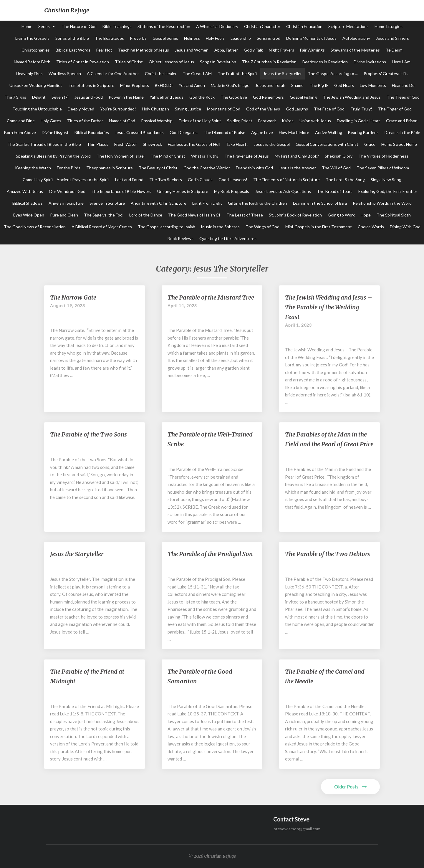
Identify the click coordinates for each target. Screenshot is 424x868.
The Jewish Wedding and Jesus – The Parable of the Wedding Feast (329, 307)
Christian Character (262, 26)
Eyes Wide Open (29, 215)
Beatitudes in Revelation (325, 62)
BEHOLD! (164, 85)
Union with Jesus (315, 121)
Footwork (267, 121)
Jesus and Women (192, 50)
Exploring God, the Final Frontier (388, 191)
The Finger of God (395, 109)
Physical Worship (157, 121)
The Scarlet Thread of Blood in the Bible (44, 144)
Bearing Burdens (363, 132)
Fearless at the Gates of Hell (194, 144)
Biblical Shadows (28, 203)
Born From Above (20, 132)
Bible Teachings (117, 26)
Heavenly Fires (29, 73)
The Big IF (319, 85)
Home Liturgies (389, 26)
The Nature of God (79, 26)
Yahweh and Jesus (167, 97)
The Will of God (336, 168)
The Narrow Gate (73, 297)
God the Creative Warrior (207, 168)
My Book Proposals (232, 191)
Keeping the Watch (33, 168)
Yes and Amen (192, 85)
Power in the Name (126, 97)
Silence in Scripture (107, 203)
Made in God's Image (230, 85)
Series (44, 26)
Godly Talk (253, 50)
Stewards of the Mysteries (355, 50)
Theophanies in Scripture (110, 168)
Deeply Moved (81, 109)
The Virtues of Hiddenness (383, 156)
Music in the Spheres (220, 227)
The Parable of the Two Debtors (328, 554)
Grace (370, 144)
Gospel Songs (165, 38)
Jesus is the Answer (297, 168)
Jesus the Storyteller (283, 73)
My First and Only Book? (297, 156)
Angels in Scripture (66, 203)
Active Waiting (329, 132)
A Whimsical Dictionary (217, 26)
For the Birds (69, 168)
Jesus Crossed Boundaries (139, 132)
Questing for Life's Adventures (228, 238)
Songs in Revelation (218, 62)
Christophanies (36, 50)
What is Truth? (205, 156)
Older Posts (351, 787)
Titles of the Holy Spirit (200, 121)
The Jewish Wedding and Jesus (352, 97)
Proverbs (138, 38)
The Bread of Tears (335, 191)
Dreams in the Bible (402, 132)
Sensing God (269, 38)
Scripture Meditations (348, 26)
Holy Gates (51, 121)
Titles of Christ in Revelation (83, 62)
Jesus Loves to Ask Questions (283, 191)
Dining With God (405, 227)
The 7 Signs (15, 97)
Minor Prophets (135, 85)
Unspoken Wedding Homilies (36, 85)
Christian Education (304, 26)
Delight (39, 97)
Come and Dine (21, 121)
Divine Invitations (370, 62)
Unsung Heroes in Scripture (183, 191)
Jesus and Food (89, 97)
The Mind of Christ (168, 156)
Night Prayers (281, 50)
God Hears (344, 85)
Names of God (122, 121)
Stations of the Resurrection (164, 26)
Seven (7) (60, 97)
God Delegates (184, 132)
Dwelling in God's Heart (358, 121)
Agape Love (262, 132)
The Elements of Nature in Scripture (286, 180)
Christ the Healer (161, 73)
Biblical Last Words (73, 50)
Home (27, 26)
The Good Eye (234, 97)
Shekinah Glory (339, 156)
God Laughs (297, 109)
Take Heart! (237, 144)
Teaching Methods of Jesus (144, 50)
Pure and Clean (64, 215)
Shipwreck (152, 144)
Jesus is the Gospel (272, 144)
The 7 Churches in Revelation (269, 62)
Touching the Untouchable (37, 109)
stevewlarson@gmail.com (297, 829)
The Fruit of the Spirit (237, 73)
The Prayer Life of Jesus (247, 156)
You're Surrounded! (118, 109)
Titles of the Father (85, 121)
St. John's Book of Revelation (295, 215)
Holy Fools (215, 38)
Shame (297, 85)
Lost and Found (129, 180)
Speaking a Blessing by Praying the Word (53, 156)
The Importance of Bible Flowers (121, 191)
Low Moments (373, 85)
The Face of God (329, 109)
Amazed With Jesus (25, 191)
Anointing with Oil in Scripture (159, 203)
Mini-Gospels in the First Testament (319, 227)
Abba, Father (226, 50)
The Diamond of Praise (224, 132)
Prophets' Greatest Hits (386, 73)
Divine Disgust (55, 132)
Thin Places (98, 144)
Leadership (241, 38)
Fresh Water (126, 144)
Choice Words (371, 227)
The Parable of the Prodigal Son (210, 554)
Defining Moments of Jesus (311, 38)
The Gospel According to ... (333, 73)
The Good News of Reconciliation (35, 227)
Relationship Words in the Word (382, 203)
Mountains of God (224, 109)
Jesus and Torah (270, 85)
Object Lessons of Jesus (171, 62)
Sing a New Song (386, 180)
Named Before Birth (32, 62)
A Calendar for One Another (113, 73)
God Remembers (268, 97)
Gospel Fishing (303, 97)
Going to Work (341, 215)
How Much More (294, 132)
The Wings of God (262, 227)
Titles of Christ (129, 62)
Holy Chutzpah (155, 109)
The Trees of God (403, 97)
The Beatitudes (109, 38)
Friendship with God (254, 168)
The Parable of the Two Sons (88, 434)
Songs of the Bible (72, 38)
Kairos (288, 121)
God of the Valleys (263, 109)
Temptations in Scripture (91, 85)
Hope (366, 215)
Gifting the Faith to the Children (257, 203)
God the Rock (202, 97)
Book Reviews (180, 238)
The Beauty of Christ (158, 168)
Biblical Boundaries (92, 132)
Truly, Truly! (361, 109)
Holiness (192, 38)
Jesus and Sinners (392, 38)
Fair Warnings (312, 50)
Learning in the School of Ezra (320, 203)
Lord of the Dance (146, 215)
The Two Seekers (166, 180)
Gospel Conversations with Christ (327, 144)
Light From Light (207, 203)
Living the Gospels (32, 38)
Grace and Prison (402, 121)
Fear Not (104, 50)
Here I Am (401, 62)
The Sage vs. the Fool (104, 215)
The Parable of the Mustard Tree (211, 297)
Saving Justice (188, 109)
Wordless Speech (65, 73)
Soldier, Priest (240, 121)
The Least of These (245, 215)
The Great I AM (197, 73)
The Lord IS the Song (345, 180)
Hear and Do (403, 85)
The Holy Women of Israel (121, 156)
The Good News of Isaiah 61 (194, 215)
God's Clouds (200, 180)
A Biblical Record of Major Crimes (102, 227)
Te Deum (394, 50)
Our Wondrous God (67, 191)
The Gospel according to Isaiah (167, 227)
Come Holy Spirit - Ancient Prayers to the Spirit (66, 180)
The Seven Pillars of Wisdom (383, 168)
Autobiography (356, 38)
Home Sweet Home (399, 144)
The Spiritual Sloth (394, 215)
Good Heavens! (233, 180)
